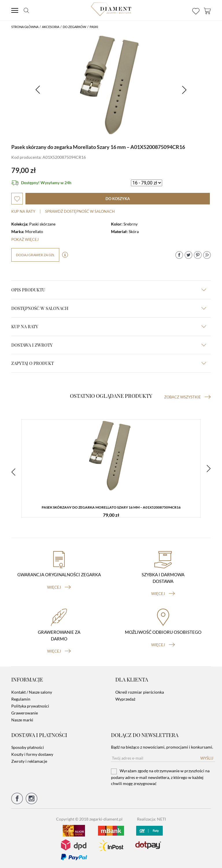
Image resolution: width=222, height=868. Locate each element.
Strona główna (25, 27)
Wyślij (207, 758)
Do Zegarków (74, 27)
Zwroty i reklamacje (29, 761)
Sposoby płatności (28, 747)
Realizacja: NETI (151, 819)
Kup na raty (23, 211)
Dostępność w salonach (109, 308)
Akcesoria (51, 27)
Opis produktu (109, 290)
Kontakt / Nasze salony (32, 692)
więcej (59, 587)
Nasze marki (22, 720)
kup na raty (109, 326)
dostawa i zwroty (109, 345)
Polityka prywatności (30, 706)
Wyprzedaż (125, 699)
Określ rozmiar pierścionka (140, 692)
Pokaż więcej (25, 239)
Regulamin (21, 699)
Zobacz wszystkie (187, 397)
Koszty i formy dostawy (32, 754)
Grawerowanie (25, 713)
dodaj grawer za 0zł (35, 255)
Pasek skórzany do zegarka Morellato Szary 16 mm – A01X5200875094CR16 (111, 507)
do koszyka (118, 199)
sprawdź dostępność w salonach (80, 211)
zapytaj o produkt (109, 363)
